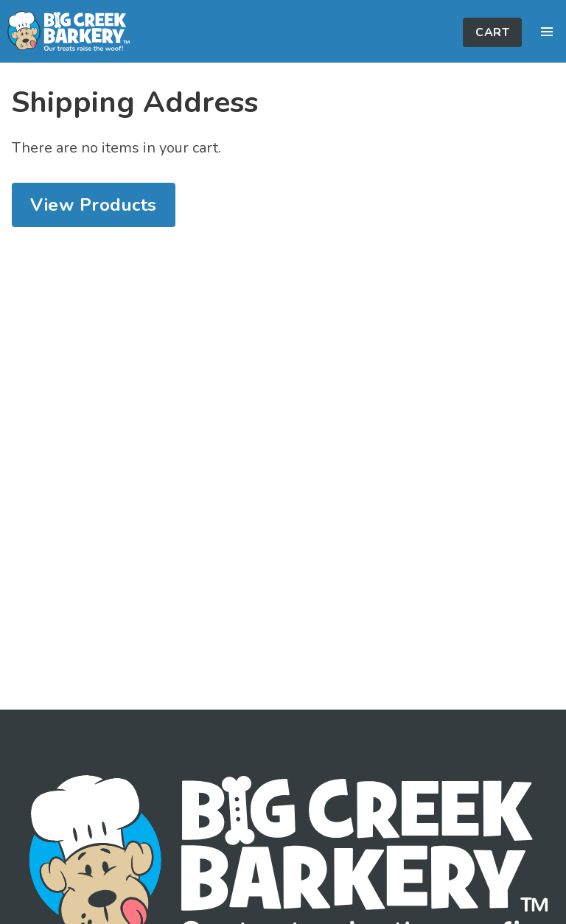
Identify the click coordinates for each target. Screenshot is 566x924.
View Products (94, 205)
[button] (547, 31)
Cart (492, 32)
